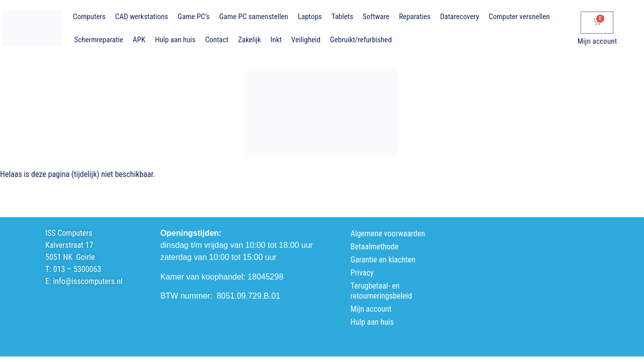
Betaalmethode (375, 247)
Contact (217, 40)
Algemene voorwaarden (388, 234)
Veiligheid (306, 40)
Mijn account (597, 41)
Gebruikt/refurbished (361, 40)
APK (139, 40)
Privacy (362, 273)
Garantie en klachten (383, 260)
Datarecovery (460, 17)
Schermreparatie (99, 40)
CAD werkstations (142, 17)
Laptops (310, 17)
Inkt (276, 40)
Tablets (342, 17)
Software (376, 17)
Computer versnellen (519, 17)
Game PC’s (194, 17)
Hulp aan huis (175, 40)
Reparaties (415, 17)
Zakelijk (250, 40)
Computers (89, 17)
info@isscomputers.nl (88, 281)
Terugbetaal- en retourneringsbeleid (381, 291)
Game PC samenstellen (254, 17)
